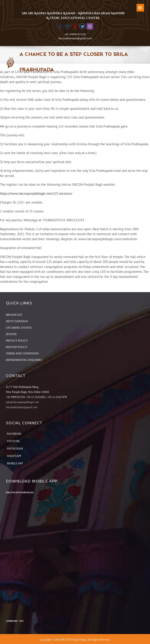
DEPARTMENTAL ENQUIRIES (24, 360)
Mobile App (15, 463)
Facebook (14, 434)
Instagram (15, 449)
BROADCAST (14, 315)
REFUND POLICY (17, 347)
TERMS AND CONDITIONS (22, 354)
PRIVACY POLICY (17, 341)
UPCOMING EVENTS (19, 328)
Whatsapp (14, 456)
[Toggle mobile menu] (140, 8)
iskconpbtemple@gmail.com (75, 38)
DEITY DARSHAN (17, 321)
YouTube (13, 441)
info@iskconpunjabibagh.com (22, 402)
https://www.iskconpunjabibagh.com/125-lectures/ (36, 194)
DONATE (11, 334)
